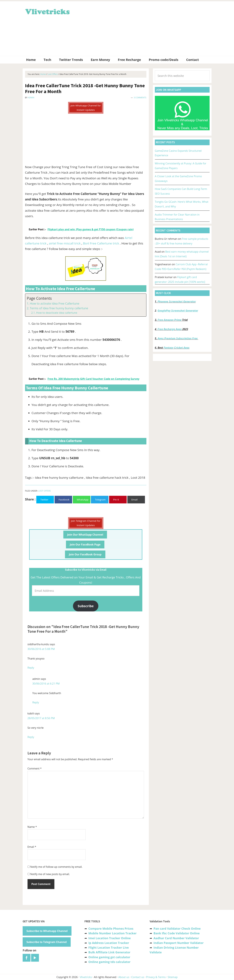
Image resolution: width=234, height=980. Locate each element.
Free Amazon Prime (170, 320)
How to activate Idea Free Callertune (55, 303)
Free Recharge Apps (170, 329)
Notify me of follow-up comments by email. (56, 867)
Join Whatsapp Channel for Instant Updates (86, 108)
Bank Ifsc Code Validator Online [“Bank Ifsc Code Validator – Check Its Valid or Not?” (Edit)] (177, 933)
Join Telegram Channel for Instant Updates (86, 523)
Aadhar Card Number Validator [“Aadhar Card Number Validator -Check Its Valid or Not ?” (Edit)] (176, 938)
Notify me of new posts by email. (50, 874)
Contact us (138, 977)
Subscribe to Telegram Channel (47, 942)
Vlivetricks (47, 11)
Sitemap (173, 977)
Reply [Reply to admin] (36, 702)
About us (124, 977)
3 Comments (140, 98)
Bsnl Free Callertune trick (101, 243)
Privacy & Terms (156, 977)
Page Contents (39, 298)
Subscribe (86, 606)
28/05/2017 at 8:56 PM (41, 718)
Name (32, 827)
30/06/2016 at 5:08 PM (41, 649)
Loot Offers (45, 491)
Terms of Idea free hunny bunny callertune (59, 308)
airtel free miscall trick (65, 243)
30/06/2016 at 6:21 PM (46, 684)
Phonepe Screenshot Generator (177, 301)
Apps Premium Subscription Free (178, 338)
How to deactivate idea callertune (57, 313)
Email (32, 847)
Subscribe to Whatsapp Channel (47, 931)
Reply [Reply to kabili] (31, 737)
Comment (35, 769)
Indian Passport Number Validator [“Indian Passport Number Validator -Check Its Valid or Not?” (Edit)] (179, 943)
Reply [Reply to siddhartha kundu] (31, 668)
